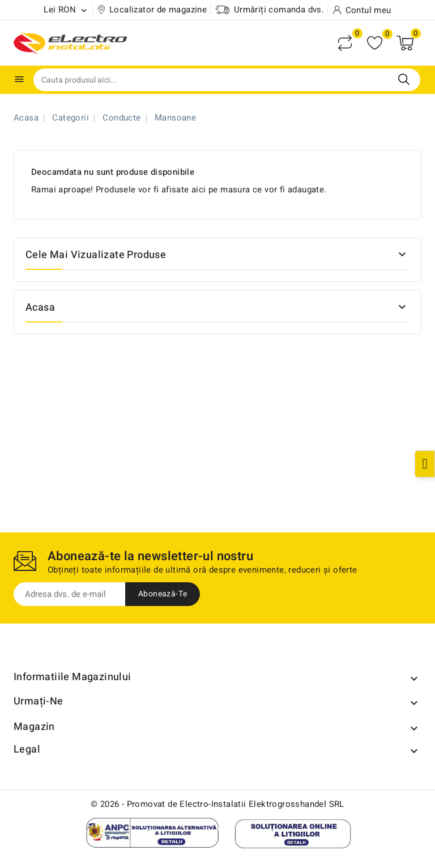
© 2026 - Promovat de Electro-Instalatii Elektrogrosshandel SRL (217, 804)
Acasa (40, 308)
